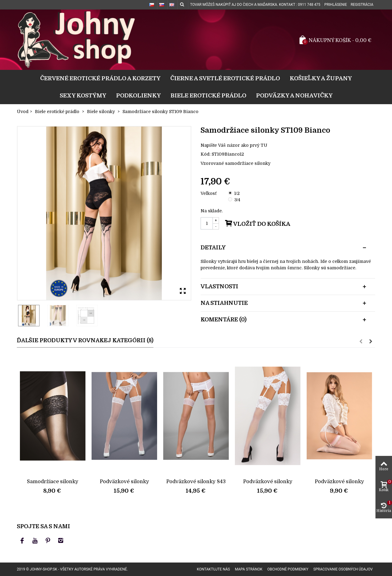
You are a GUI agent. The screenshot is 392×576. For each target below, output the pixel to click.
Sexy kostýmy (83, 95)
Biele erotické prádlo (208, 95)
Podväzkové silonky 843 (196, 481)
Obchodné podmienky (288, 569)
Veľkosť (209, 193)
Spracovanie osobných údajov (343, 569)
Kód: (205, 154)
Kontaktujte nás (213, 569)
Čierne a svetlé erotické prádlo (225, 78)
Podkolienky (138, 95)
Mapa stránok (249, 569)
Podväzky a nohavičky (294, 95)
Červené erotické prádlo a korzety (100, 78)
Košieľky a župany (321, 78)
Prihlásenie (336, 5)
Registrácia (362, 5)
